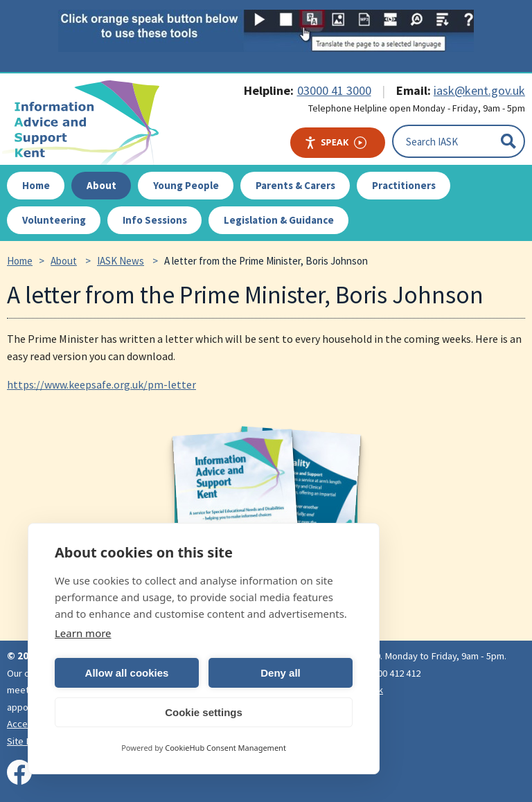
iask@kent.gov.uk (479, 90)
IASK (87, 123)
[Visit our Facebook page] (19, 772)
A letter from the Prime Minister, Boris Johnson (266, 261)
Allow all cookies (127, 673)
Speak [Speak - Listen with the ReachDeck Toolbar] (335, 142)
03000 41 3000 (334, 90)
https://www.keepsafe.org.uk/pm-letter (101, 384)
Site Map (25, 741)
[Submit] (508, 141)
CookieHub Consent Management (225, 748)
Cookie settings (204, 712)
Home (20, 261)
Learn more (83, 633)
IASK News (121, 261)
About (64, 261)
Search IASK (432, 141)
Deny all (281, 673)
